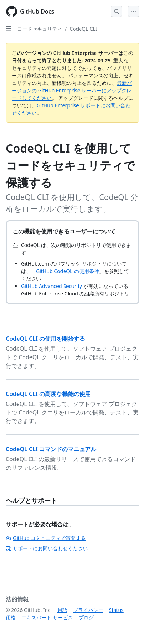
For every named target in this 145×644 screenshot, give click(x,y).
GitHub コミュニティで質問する (46, 538)
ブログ (86, 617)
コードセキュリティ (40, 29)
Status (116, 610)
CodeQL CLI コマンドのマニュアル (51, 449)
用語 (62, 610)
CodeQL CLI (83, 29)
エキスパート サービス (47, 617)
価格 (11, 617)
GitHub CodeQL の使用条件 (67, 271)
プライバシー (88, 610)
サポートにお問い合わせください (47, 548)
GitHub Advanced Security (52, 286)
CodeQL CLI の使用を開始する (45, 339)
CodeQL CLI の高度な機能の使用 (48, 394)
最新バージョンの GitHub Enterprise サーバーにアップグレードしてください (72, 90)
